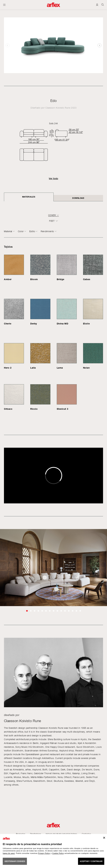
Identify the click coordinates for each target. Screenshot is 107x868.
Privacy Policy (44, 853)
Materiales (29, 197)
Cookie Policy (58, 853)
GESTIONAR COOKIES (15, 861)
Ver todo (53, 179)
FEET (52, 221)
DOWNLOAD (78, 198)
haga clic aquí (9, 853)
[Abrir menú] (4, 5)
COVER (52, 215)
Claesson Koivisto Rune (58, 108)
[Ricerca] (103, 5)
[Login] (97, 5)
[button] (99, 45)
